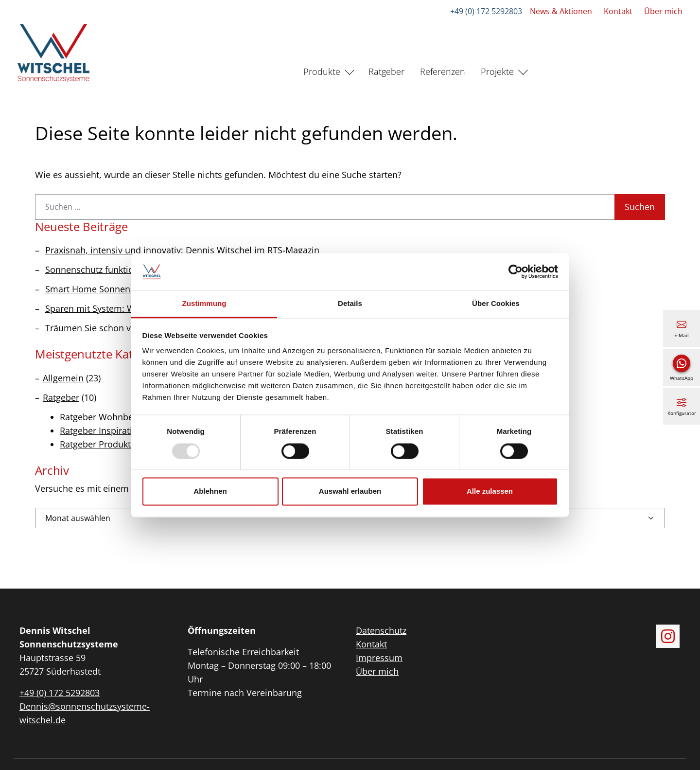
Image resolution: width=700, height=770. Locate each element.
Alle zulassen (490, 492)
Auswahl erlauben (350, 492)
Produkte (322, 72)
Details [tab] (350, 304)
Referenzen (443, 72)
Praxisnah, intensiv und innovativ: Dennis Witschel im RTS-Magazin (182, 250)
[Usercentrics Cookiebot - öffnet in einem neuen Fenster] (516, 271)
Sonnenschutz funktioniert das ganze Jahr (130, 269)
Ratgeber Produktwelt (104, 444)
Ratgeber (386, 72)
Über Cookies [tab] (496, 304)
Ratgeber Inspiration (101, 430)
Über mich (663, 11)
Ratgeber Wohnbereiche (109, 417)
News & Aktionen (561, 11)
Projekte (497, 72)
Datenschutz (381, 630)
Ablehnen (210, 492)
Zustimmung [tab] (204, 304)
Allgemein (63, 378)
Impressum (379, 658)
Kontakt (618, 11)
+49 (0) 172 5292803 (486, 11)
